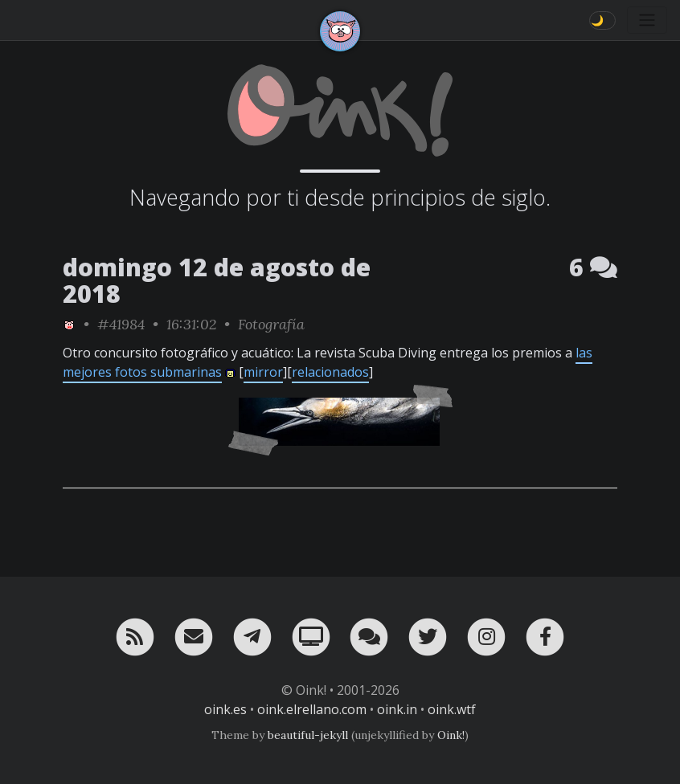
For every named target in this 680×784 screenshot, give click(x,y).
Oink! (451, 735)
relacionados (330, 372)
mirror (263, 372)
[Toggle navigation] (647, 20)
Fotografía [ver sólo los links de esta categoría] (271, 324)
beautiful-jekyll (308, 735)
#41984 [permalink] (121, 324)
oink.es (225, 709)
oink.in (397, 709)
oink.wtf (452, 709)
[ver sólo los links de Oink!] (69, 324)
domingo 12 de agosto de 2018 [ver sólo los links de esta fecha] (217, 280)
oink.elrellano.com (312, 709)
